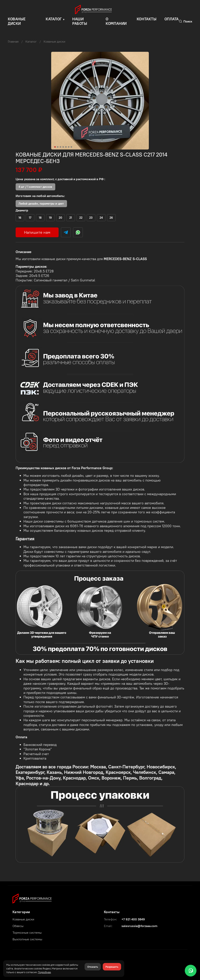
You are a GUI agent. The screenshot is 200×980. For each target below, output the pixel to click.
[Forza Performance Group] (32, 898)
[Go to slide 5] (66, 147)
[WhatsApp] (191, 971)
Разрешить (112, 967)
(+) (20, 218)
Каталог (54, 19)
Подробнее (44, 972)
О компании (116, 21)
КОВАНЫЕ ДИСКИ (17, 21)
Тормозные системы (27, 933)
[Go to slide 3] (61, 147)
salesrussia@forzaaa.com (139, 926)
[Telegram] (66, 232)
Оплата (172, 19)
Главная (13, 41)
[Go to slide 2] (58, 147)
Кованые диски (54, 41)
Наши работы (80, 21)
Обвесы (18, 926)
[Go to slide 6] (69, 147)
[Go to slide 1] (55, 147)
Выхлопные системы (27, 939)
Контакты (147, 19)
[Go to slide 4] (63, 147)
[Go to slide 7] (71, 147)
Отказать (93, 967)
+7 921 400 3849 (133, 919)
